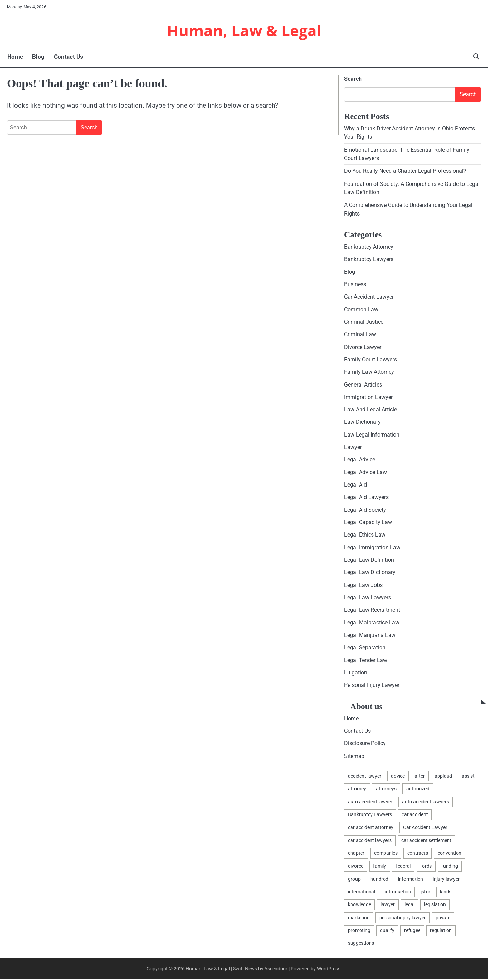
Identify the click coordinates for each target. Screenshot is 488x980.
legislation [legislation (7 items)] (435, 905)
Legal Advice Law (365, 473)
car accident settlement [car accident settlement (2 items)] (426, 841)
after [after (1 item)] (420, 777)
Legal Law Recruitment (372, 611)
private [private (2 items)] (443, 918)
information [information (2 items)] (411, 880)
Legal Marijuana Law (370, 636)
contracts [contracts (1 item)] (418, 854)
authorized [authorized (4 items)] (418, 789)
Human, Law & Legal (244, 31)
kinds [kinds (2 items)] (446, 892)
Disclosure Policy (365, 744)
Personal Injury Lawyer (372, 686)
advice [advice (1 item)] (398, 777)
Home (15, 57)
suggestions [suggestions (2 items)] (361, 944)
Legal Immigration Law (372, 548)
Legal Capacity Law (368, 523)
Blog (38, 57)
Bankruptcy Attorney (369, 247)
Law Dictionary (362, 423)
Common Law (361, 310)
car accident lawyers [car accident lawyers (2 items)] (370, 841)
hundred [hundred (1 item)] (379, 880)
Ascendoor (276, 969)
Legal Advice (360, 460)
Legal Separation (365, 648)
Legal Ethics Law (365, 535)
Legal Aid (355, 485)
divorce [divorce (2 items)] (356, 867)
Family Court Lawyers (370, 360)
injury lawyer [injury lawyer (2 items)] (446, 880)
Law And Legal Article (370, 410)
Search (353, 79)
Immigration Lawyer (368, 397)
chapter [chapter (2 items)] (356, 854)
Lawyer (353, 448)
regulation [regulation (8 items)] (441, 931)
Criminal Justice (364, 322)
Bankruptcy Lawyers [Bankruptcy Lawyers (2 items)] (370, 815)
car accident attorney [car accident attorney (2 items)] (371, 828)
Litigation (356, 673)
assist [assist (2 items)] (468, 777)
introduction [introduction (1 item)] (398, 892)
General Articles (363, 385)
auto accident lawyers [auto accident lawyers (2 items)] (426, 802)
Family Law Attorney (369, 372)
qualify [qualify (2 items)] (387, 931)
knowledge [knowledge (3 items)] (359, 905)
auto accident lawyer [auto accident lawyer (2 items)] (370, 802)
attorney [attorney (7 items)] (357, 789)
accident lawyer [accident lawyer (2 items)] (365, 777)
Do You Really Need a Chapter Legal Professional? (405, 171)
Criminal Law (360, 335)
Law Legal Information (372, 435)
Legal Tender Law (366, 661)
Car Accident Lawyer (369, 297)
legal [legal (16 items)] (409, 905)
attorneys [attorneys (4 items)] (386, 789)
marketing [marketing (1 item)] (359, 918)
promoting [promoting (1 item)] (359, 931)
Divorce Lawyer (363, 347)
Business (355, 285)
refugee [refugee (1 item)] (412, 931)
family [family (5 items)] (380, 867)
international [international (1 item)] (362, 892)
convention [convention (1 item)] (450, 854)
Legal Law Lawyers (368, 598)
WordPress (329, 969)
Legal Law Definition (369, 561)
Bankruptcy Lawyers (369, 259)
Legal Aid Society (365, 510)
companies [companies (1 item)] (386, 854)
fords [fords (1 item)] (426, 867)
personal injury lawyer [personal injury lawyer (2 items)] (403, 918)
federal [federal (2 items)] (403, 867)
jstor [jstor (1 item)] (426, 892)
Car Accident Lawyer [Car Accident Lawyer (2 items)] (425, 828)
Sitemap (354, 756)
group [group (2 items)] (354, 880)
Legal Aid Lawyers (366, 498)
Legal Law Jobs (363, 585)
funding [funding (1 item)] (450, 867)
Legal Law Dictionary (370, 573)
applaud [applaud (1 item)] (443, 777)
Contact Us (68, 57)
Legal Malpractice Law (372, 623)
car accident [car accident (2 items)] (415, 815)
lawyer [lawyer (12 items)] (388, 905)
